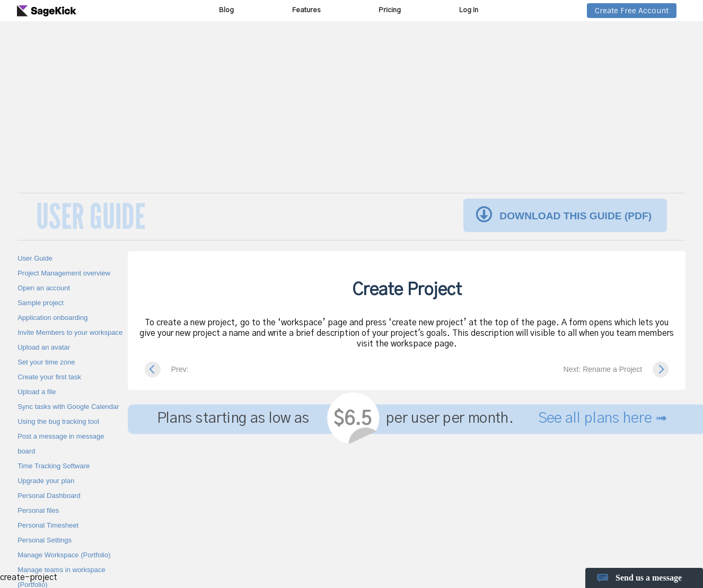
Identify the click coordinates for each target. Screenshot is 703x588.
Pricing (390, 10)
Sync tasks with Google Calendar (68, 407)
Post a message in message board (61, 444)
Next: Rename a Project (603, 369)
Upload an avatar (44, 347)
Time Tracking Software (54, 466)
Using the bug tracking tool (58, 421)
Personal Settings (45, 540)
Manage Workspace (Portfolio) (64, 555)
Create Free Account (632, 11)
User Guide (35, 258)
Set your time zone (46, 362)
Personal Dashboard (49, 496)
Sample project (41, 303)
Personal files (38, 510)
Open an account (44, 288)
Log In (469, 10)
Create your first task (49, 377)
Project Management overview (64, 273)
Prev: (180, 369)
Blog (226, 10)
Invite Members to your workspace (70, 332)
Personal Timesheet (48, 525)
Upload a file (37, 392)
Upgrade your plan (46, 481)
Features (306, 10)
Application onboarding (52, 318)
